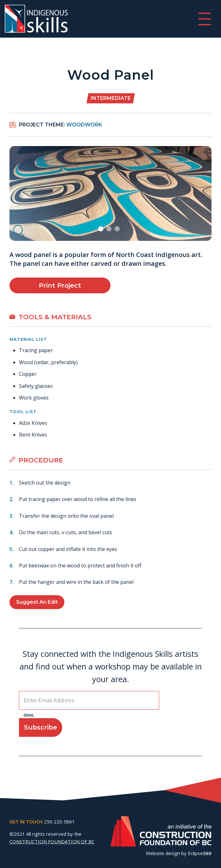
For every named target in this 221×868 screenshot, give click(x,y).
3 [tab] (118, 229)
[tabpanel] (110, 193)
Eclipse (200, 853)
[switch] (204, 19)
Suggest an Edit (37, 602)
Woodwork (84, 125)
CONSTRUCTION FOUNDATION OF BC (52, 841)
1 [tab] (102, 229)
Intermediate (111, 98)
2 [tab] (110, 229)
